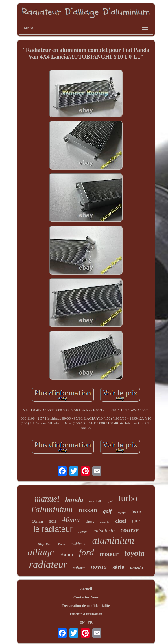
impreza (45, 543)
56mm (67, 555)
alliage (41, 552)
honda (74, 500)
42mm (61, 544)
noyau (99, 567)
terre (136, 511)
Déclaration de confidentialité (86, 605)
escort (122, 513)
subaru (79, 568)
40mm (71, 520)
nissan (88, 510)
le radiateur (53, 529)
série (118, 567)
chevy (90, 521)
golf (107, 511)
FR (90, 622)
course (130, 530)
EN (82, 622)
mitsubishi (104, 531)
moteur (109, 554)
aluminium (113, 540)
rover (83, 531)
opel (110, 501)
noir (53, 521)
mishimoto (78, 543)
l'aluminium (52, 509)
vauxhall (95, 501)
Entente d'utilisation (86, 614)
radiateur (48, 565)
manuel (47, 499)
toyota (134, 553)
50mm (37, 521)
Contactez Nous (86, 597)
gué (136, 520)
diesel (121, 521)
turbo (128, 498)
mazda (136, 567)
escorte (105, 522)
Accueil (86, 589)
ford (86, 552)
